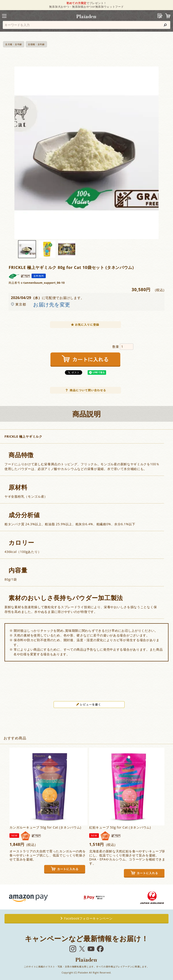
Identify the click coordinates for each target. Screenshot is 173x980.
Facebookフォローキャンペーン (87, 918)
